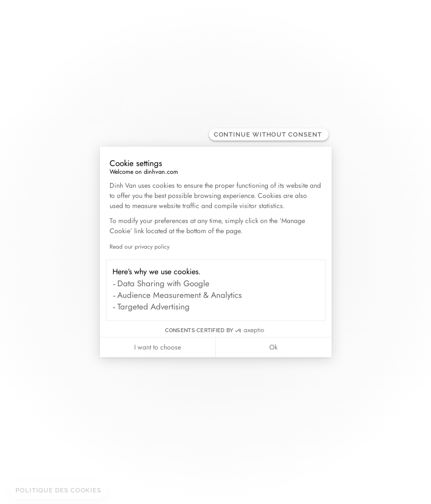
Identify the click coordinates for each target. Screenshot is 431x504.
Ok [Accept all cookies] (273, 347)
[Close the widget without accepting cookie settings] (269, 134)
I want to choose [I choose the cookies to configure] (158, 347)
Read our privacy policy (139, 247)
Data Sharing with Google (163, 283)
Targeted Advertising (153, 307)
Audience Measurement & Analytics (180, 295)
